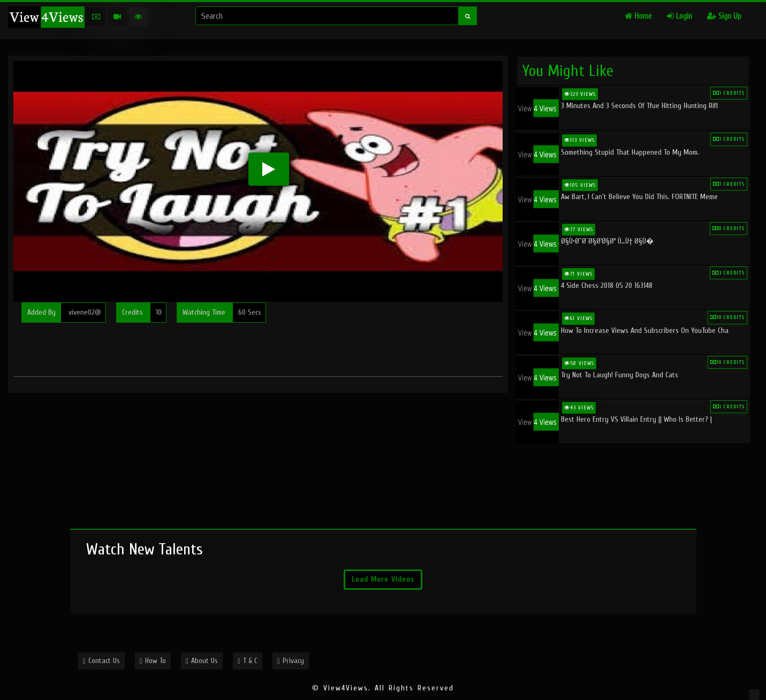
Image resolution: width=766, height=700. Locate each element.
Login (680, 16)
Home (638, 16)
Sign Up (724, 16)
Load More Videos (383, 579)
